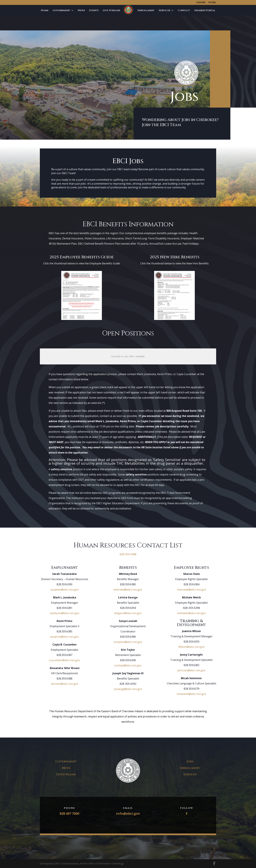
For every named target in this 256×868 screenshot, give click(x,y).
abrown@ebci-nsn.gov (65, 684)
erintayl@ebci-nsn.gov (128, 665)
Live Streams (111, 11)
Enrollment (146, 11)
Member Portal (205, 11)
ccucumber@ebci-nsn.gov (64, 660)
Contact (184, 11)
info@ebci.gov (128, 813)
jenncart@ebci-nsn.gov (191, 670)
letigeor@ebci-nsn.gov (128, 613)
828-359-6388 (128, 554)
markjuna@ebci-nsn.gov (65, 613)
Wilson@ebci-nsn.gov (192, 647)
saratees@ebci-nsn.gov (64, 590)
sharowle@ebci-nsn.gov (192, 590)
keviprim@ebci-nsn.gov (64, 637)
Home (45, 11)
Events (94, 11)
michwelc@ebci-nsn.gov (192, 613)
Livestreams (66, 774)
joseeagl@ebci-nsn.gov (128, 689)
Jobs (127, 11)
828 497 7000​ (69, 813)
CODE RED (201, 3)
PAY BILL (212, 3)
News (81, 11)
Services (164, 11)
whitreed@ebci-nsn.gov (128, 590)
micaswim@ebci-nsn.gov (191, 694)
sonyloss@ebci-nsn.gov (128, 642)
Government (61, 11)
